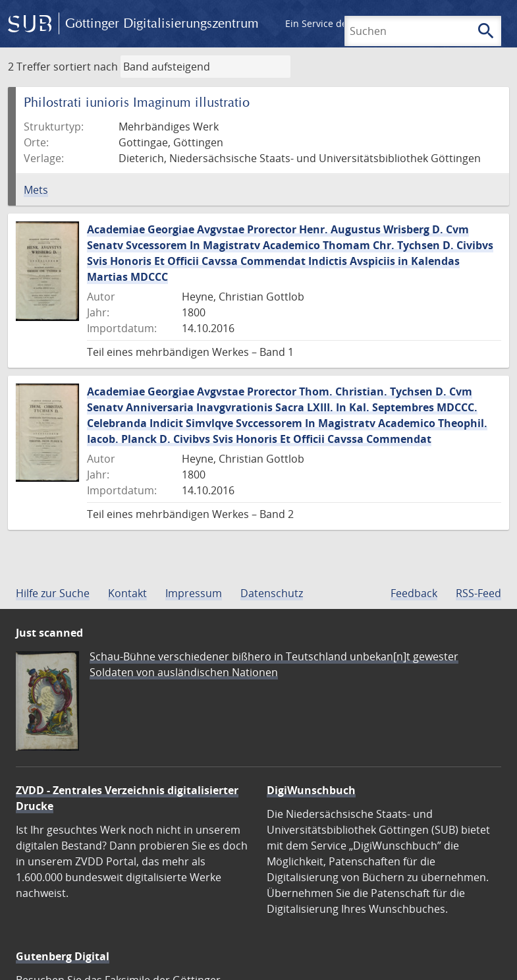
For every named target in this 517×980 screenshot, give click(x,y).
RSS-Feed (478, 593)
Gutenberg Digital (63, 956)
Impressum (194, 593)
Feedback (414, 593)
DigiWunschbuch (311, 790)
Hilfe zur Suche (53, 593)
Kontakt (127, 593)
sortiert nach (86, 67)
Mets (36, 190)
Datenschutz (272, 593)
